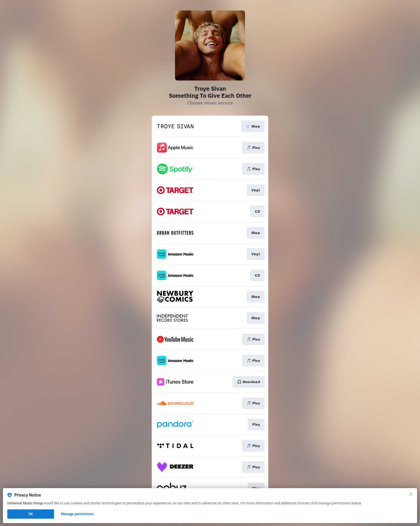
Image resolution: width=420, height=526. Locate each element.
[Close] (411, 494)
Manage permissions (77, 514)
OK (31, 514)
